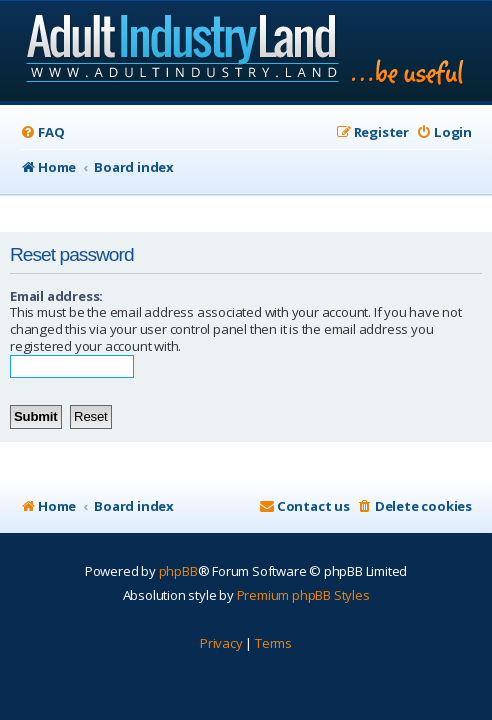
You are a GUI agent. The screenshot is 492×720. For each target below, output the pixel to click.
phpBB (178, 571)
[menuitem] (42, 132)
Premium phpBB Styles (303, 595)
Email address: (56, 296)
